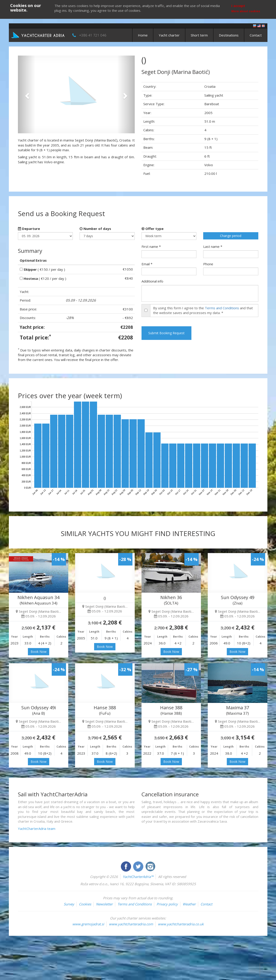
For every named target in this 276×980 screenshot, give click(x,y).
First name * (151, 246)
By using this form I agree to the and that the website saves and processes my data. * (203, 310)
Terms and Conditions (222, 308)
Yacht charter (169, 35)
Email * (147, 264)
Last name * (213, 246)
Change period (231, 236)
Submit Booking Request (166, 333)
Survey (69, 904)
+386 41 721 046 (93, 35)
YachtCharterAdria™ (138, 877)
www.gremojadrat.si (88, 924)
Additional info (152, 281)
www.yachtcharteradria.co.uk (181, 924)
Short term (199, 35)
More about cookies (246, 11)
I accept (238, 6)
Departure (29, 229)
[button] (27, 94)
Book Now (39, 652)
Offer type (153, 229)
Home (143, 35)
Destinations (229, 35)
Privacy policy (167, 904)
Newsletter (104, 904)
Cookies (85, 904)
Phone (208, 264)
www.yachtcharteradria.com (131, 924)
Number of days (95, 229)
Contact (256, 35)
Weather (189, 904)
